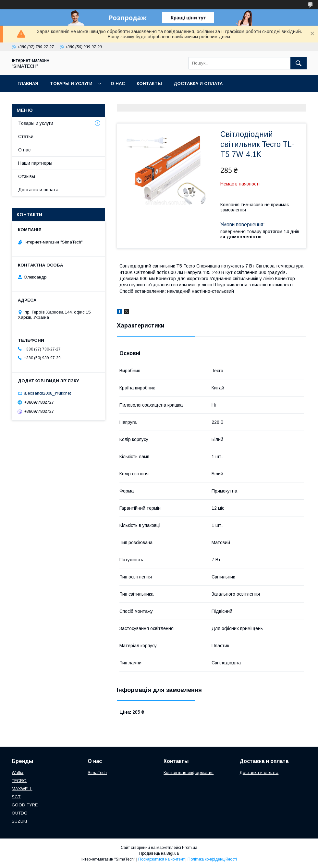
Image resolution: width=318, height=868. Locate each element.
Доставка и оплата (198, 83)
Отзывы (27, 176)
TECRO (19, 781)
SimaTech (97, 773)
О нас (118, 83)
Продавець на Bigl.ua (159, 853)
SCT (16, 797)
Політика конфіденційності (212, 859)
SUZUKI (19, 821)
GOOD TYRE (25, 805)
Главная (28, 83)
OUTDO (20, 813)
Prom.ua (190, 848)
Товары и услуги (71, 83)
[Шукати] (299, 63)
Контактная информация (189, 773)
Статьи (26, 137)
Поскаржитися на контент (161, 859)
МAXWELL (22, 789)
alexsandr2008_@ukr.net (47, 393)
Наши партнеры (35, 163)
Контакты (149, 83)
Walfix (18, 773)
